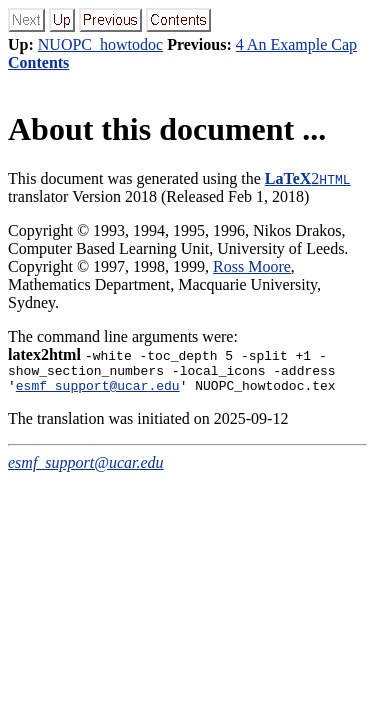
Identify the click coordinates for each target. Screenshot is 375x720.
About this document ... (167, 129)
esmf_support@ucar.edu (98, 391)
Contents (38, 62)
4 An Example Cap (296, 44)
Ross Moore (252, 266)
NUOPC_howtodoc (100, 44)
